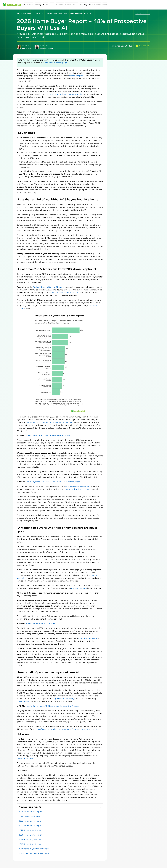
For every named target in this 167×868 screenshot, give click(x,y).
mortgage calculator (88, 638)
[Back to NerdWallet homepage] (18, 14)
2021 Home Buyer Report (30, 830)
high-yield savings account (78, 489)
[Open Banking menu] (38, 5)
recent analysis (76, 76)
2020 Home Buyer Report (30, 835)
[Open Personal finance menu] (72, 5)
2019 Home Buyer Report (30, 840)
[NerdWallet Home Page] (12, 5)
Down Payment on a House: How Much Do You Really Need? (54, 482)
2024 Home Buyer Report (30, 816)
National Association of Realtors (65, 293)
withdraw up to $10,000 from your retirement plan (50, 422)
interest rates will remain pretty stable (65, 94)
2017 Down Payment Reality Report (35, 853)
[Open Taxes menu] (105, 5)
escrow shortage (79, 588)
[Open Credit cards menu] (28, 5)
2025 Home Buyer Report (30, 812)
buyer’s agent (23, 701)
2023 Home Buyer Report (30, 821)
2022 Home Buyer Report (30, 826)
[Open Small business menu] (95, 5)
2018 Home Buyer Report (30, 844)
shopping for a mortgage (64, 699)
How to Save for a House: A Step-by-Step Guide (48, 435)
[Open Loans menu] (52, 5)
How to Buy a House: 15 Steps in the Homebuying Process (52, 706)
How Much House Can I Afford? (40, 624)
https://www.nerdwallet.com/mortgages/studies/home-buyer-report (66, 729)
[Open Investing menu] (84, 5)
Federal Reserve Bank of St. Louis (48, 287)
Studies (38, 14)
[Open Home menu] (46, 5)
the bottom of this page (56, 63)
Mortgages (27, 14)
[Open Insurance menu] (60, 5)
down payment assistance (77, 486)
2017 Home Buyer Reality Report (34, 849)
